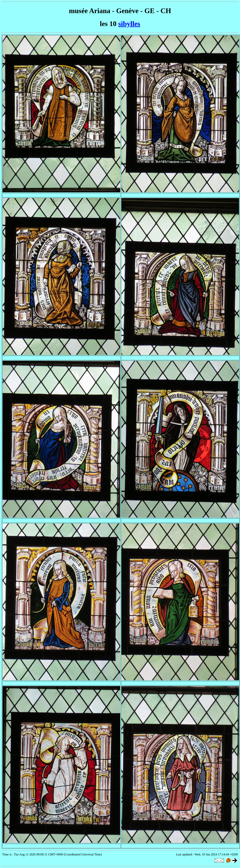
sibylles (129, 24)
